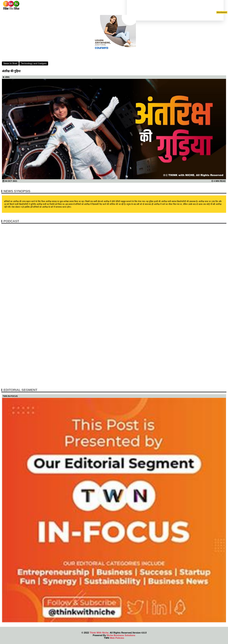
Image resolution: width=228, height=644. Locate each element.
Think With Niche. (99, 633)
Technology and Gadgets (34, 63)
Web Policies (117, 638)
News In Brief (10, 63)
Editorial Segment (20, 390)
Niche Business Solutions (121, 635)
